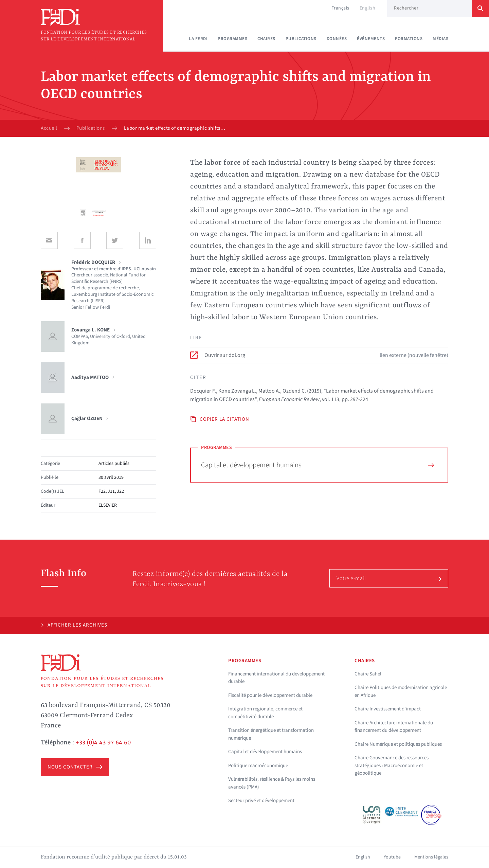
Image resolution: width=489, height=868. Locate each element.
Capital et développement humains (318, 465)
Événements (371, 39)
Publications (301, 39)
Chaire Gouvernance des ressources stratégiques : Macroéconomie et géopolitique (392, 765)
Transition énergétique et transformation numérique (271, 734)
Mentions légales (431, 857)
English (368, 8)
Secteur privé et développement (261, 801)
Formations (409, 39)
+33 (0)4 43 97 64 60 (103, 743)
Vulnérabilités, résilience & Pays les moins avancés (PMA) (272, 783)
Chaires (266, 39)
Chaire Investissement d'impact (388, 709)
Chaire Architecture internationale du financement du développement (394, 727)
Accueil (49, 128)
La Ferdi (198, 39)
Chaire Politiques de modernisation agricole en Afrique (401, 691)
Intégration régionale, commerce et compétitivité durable (265, 713)
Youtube (392, 857)
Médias (440, 39)
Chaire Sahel (368, 674)
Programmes (232, 39)
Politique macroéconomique (258, 766)
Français (340, 8)
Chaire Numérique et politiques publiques (398, 744)
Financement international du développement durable (276, 678)
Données (337, 39)
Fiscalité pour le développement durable (270, 695)
